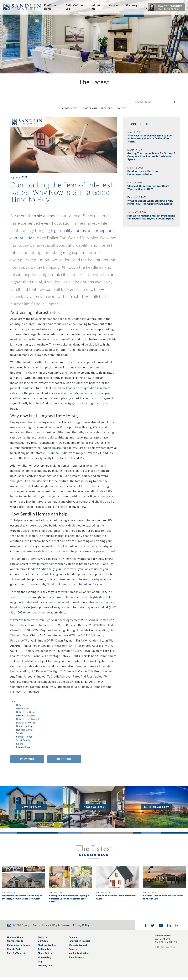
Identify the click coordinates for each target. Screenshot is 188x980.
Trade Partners (76, 960)
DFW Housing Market (28, 718)
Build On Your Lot (76, 8)
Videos (116, 19)
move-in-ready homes (43, 563)
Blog (40, 964)
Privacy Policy (81, 928)
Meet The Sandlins (54, 19)
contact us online (38, 611)
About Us (97, 8)
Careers (73, 952)
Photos (100, 19)
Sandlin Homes (24, 736)
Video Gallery (45, 960)
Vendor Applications (79, 956)
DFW (19, 704)
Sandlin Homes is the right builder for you (75, 583)
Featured (109, 109)
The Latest (134, 19)
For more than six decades (34, 215)
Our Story (29, 19)
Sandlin (20, 732)
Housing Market (25, 729)
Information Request (79, 944)
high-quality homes (69, 229)
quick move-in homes (61, 596)
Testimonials (80, 19)
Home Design (89, 109)
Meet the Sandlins (47, 948)
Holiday (125, 109)
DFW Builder (23, 707)
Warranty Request (78, 948)
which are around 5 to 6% (60, 447)
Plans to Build (14, 952)
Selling (20, 743)
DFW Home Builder (26, 711)
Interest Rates (24, 746)
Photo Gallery (45, 956)
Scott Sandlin (23, 739)
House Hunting (24, 725)
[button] (145, 8)
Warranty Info (157, 19)
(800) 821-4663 (167, 949)
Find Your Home (53, 8)
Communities (67, 109)
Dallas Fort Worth (25, 722)
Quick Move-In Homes (18, 948)
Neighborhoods (15, 944)
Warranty (132, 6)
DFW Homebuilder (26, 714)
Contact (114, 6)
